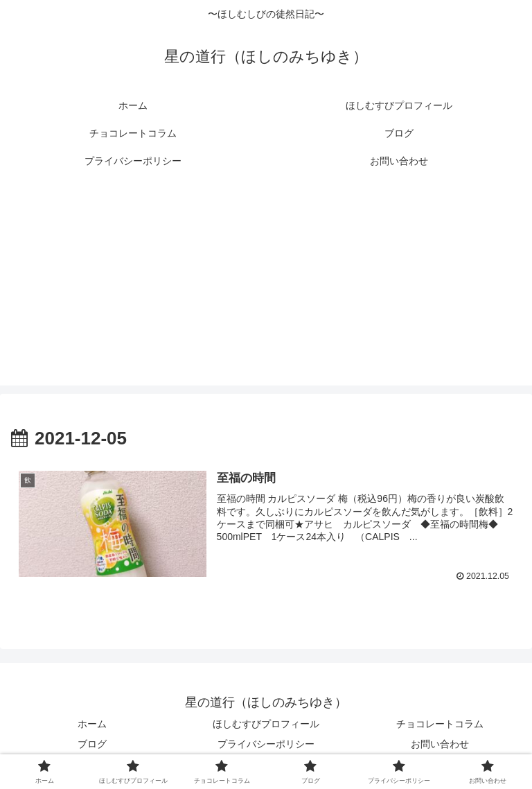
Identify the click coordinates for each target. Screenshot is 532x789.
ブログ (92, 744)
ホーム (92, 724)
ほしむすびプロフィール (266, 724)
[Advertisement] (266, 288)
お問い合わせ (440, 744)
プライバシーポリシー (266, 744)
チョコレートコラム (440, 724)
